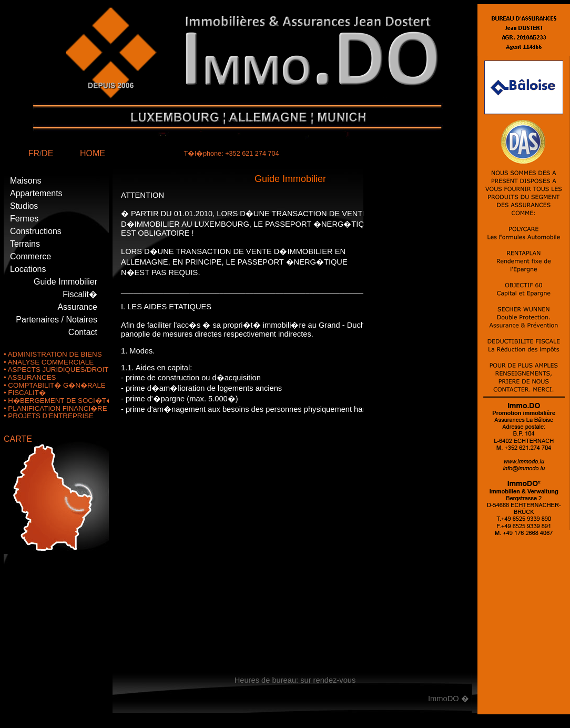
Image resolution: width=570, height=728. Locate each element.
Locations (28, 269)
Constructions (36, 231)
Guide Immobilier (65, 282)
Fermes (24, 219)
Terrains (25, 244)
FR (34, 153)
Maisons (26, 181)
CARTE (18, 439)
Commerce (30, 256)
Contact (83, 332)
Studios (24, 206)
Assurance (77, 307)
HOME (93, 153)
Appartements (36, 193)
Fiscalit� (80, 294)
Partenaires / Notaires (57, 320)
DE (47, 153)
